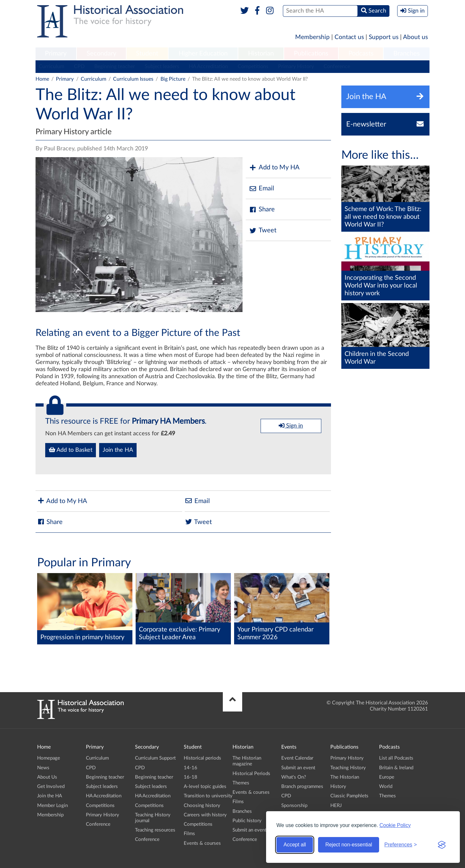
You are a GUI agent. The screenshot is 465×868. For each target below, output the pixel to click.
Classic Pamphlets (349, 796)
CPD (79, 66)
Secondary (101, 54)
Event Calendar (297, 758)
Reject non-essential (349, 845)
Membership (312, 37)
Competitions (253, 66)
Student (147, 54)
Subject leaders (162, 66)
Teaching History (348, 768)
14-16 (191, 768)
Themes (241, 783)
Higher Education (203, 54)
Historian (261, 54)
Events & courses (202, 843)
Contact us (349, 37)
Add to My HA (274, 168)
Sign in (291, 426)
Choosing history (202, 806)
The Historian (345, 777)
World (386, 787)
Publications (311, 54)
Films (189, 834)
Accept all (295, 845)
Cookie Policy (395, 825)
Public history (247, 821)
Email (262, 189)
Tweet (263, 231)
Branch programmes (302, 787)
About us (415, 37)
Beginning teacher (115, 66)
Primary (56, 54)
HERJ (336, 806)
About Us (47, 777)
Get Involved (51, 787)
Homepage (49, 758)
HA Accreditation (208, 66)
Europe (387, 777)
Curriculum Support (155, 758)
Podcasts (361, 54)
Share (262, 210)
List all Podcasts (396, 758)
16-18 (191, 777)
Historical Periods (251, 774)
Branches (407, 54)
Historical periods (202, 758)
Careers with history (205, 815)
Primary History (296, 66)
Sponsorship (294, 806)
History (338, 787)
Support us (384, 37)
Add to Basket (71, 450)
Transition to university (208, 796)
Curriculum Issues (133, 79)
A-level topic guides (205, 787)
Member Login (52, 806)
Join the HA (118, 450)
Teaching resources (155, 830)
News (43, 768)
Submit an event (249, 830)
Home (42, 79)
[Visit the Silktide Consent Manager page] (442, 845)
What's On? (294, 777)
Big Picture (173, 79)
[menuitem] (56, 54)
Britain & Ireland (396, 768)
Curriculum (52, 66)
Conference (337, 66)
